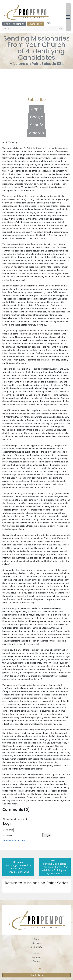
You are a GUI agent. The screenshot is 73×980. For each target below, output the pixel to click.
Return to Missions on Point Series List (36, 886)
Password (23, 835)
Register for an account (14, 840)
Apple (36, 109)
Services (36, 943)
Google (37, 117)
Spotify (36, 125)
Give (36, 953)
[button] (68, 17)
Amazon (36, 133)
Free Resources (14, 24)
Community (36, 947)
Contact (36, 961)
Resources (37, 957)
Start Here (36, 24)
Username (23, 830)
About (36, 939)
